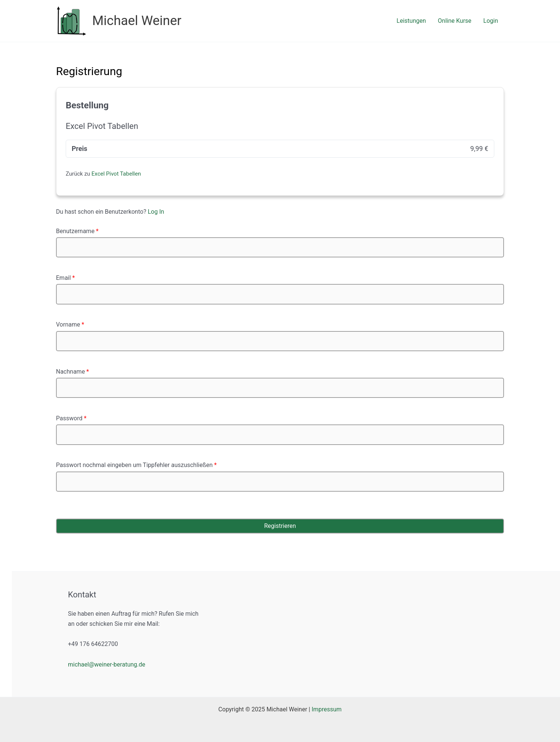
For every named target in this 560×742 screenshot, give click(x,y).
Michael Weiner (137, 21)
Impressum (327, 709)
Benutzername (77, 231)
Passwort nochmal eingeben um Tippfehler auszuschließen (136, 465)
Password (71, 418)
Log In (156, 212)
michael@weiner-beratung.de (107, 664)
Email (65, 278)
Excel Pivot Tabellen (116, 174)
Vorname (70, 324)
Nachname (72, 372)
